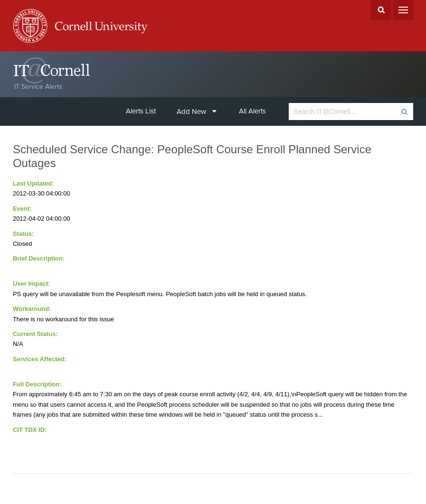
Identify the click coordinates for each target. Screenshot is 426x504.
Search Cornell (381, 10)
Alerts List (141, 111)
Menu (403, 10)
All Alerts (252, 111)
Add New (197, 112)
